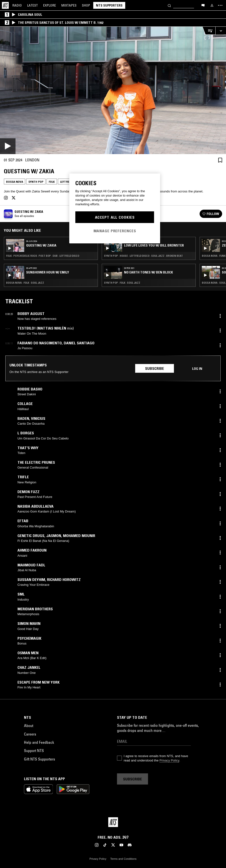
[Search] (169, 5)
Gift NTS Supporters (39, 759)
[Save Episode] (220, 160)
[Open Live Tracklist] (209, 31)
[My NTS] (212, 5)
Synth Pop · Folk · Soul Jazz (122, 283)
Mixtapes (69, 5)
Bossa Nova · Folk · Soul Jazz (25, 283)
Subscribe (155, 368)
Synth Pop (36, 182)
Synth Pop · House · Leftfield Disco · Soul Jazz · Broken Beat (143, 256)
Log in (197, 369)
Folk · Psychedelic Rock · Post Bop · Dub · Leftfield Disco (43, 256)
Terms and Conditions (123, 859)
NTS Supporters (109, 5)
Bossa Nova (15, 182)
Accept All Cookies (115, 217)
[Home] (5, 5)
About (29, 726)
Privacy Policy (169, 760)
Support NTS (34, 751)
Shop (86, 5)
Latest (32, 5)
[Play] (113, 90)
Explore (50, 5)
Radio (17, 5)
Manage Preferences (115, 231)
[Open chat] (203, 5)
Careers (30, 734)
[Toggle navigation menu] (220, 5)
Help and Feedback (39, 742)
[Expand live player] (221, 31)
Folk (52, 182)
